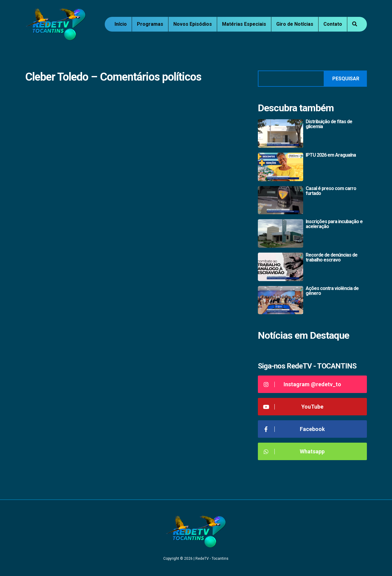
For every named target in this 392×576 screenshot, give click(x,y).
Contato (333, 24)
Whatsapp (294, 451)
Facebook (294, 429)
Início (121, 24)
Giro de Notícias (295, 24)
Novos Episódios (193, 24)
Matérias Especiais (244, 24)
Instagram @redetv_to (302, 384)
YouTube (293, 407)
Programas (150, 24)
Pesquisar (346, 79)
